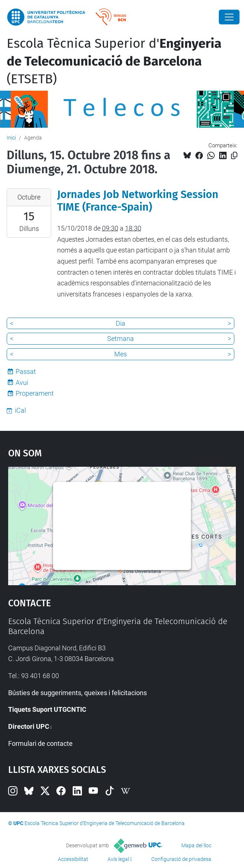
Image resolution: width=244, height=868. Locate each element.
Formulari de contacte (40, 743)
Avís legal (118, 859)
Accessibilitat (73, 859)
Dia (121, 323)
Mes (121, 354)
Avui (22, 383)
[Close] (229, 17)
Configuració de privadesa (181, 859)
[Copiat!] (234, 156)
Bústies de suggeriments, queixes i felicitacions (78, 693)
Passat (26, 371)
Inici (11, 138)
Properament (35, 393)
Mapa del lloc (196, 845)
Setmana (121, 339)
